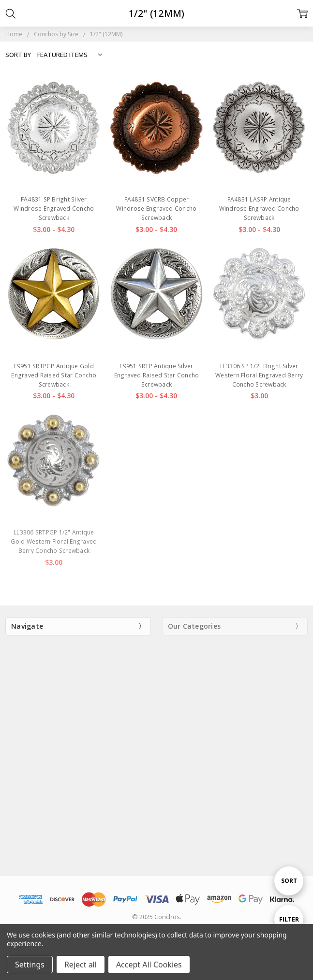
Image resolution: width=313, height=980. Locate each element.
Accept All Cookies (149, 965)
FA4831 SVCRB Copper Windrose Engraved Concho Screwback (156, 209)
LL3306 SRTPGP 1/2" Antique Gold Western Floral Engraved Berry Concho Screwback (54, 541)
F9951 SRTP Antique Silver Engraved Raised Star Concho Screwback (157, 375)
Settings (30, 965)
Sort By (18, 55)
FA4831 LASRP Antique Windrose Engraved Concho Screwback (259, 209)
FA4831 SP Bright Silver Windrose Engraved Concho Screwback (54, 209)
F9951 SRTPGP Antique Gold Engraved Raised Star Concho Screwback (54, 375)
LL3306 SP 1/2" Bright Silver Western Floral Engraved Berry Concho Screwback (259, 375)
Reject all (81, 965)
